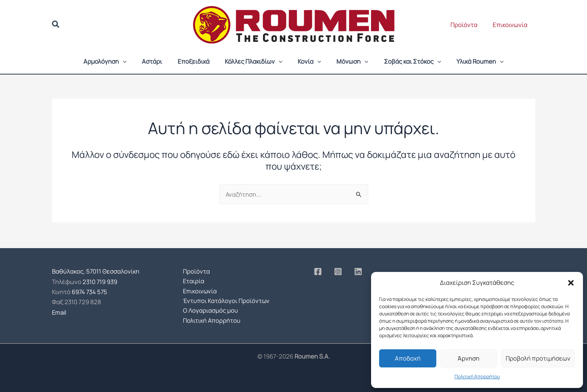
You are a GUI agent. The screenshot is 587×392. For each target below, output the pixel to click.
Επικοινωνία (512, 25)
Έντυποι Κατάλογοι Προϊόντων (227, 300)
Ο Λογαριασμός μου (211, 310)
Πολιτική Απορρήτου (477, 376)
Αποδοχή (408, 358)
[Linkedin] (358, 271)
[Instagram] (338, 271)
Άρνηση (469, 358)
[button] (571, 283)
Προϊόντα (469, 25)
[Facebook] (318, 271)
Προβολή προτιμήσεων (538, 358)
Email (60, 310)
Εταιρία (194, 280)
